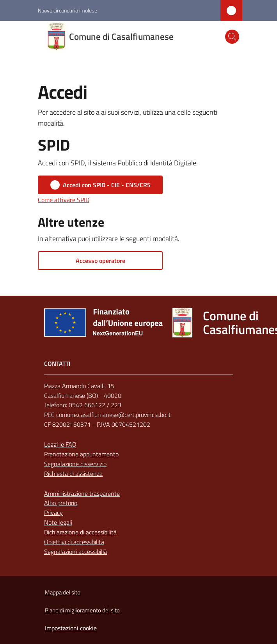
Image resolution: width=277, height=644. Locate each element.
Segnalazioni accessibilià (75, 552)
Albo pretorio (61, 503)
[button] (232, 37)
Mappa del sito (63, 592)
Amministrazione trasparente (82, 493)
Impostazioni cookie (71, 628)
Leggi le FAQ (60, 444)
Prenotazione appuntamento (81, 454)
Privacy (53, 513)
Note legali (58, 522)
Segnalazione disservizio (75, 464)
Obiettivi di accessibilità (74, 542)
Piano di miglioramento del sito (82, 610)
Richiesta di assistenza (73, 474)
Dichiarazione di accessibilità (80, 532)
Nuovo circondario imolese (67, 10)
